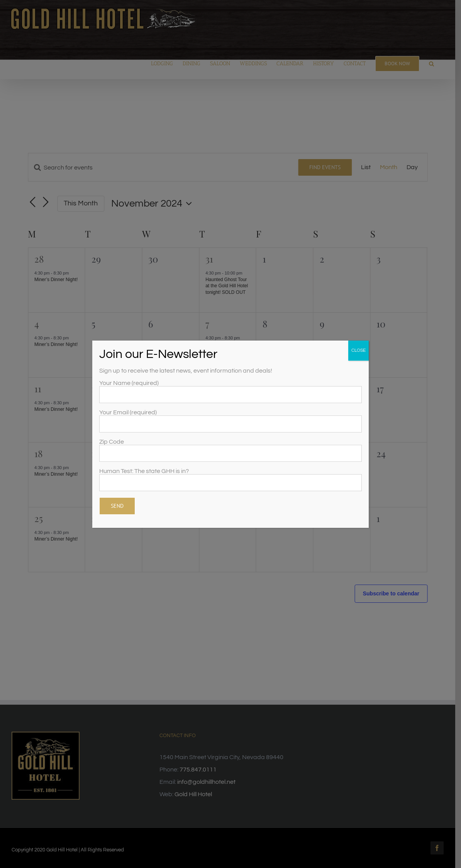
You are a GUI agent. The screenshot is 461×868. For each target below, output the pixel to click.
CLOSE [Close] (358, 350)
